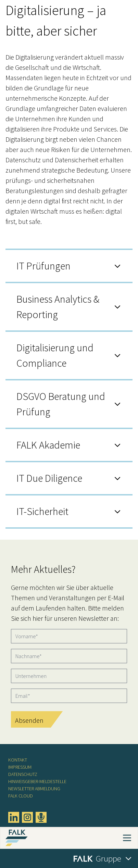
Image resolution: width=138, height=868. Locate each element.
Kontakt (18, 760)
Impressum (20, 767)
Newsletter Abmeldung (34, 789)
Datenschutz (23, 774)
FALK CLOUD (21, 796)
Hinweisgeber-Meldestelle (37, 781)
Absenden (29, 720)
